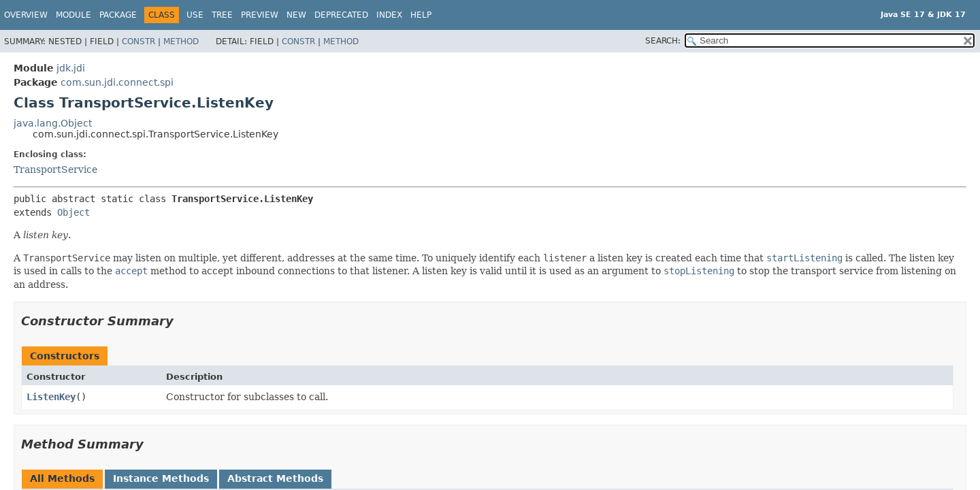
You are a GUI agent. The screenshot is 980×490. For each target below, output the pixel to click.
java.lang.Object (53, 123)
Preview (260, 15)
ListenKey (51, 397)
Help (421, 15)
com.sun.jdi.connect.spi (117, 82)
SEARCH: (663, 41)
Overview (26, 15)
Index (389, 15)
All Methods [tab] (62, 478)
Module (73, 15)
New (296, 15)
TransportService (55, 169)
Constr (138, 42)
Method (181, 42)
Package (118, 15)
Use (195, 15)
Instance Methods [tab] (161, 478)
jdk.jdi (71, 68)
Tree (222, 15)
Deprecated (341, 15)
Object (73, 212)
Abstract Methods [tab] (275, 478)
